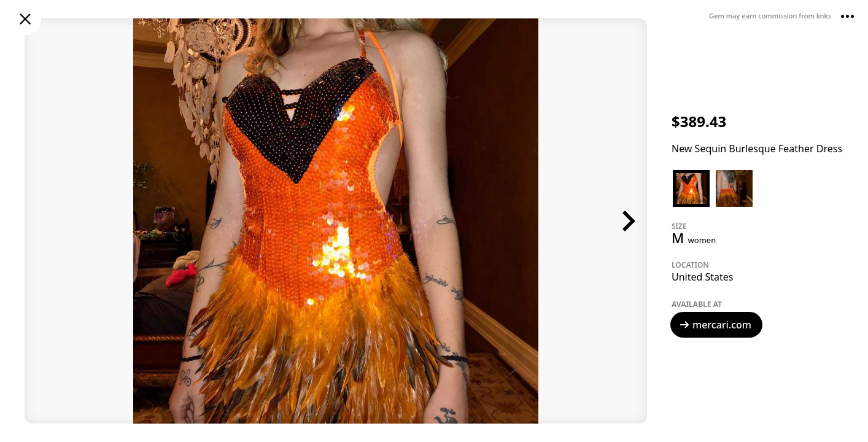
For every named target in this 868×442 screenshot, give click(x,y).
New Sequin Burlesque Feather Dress (757, 149)
